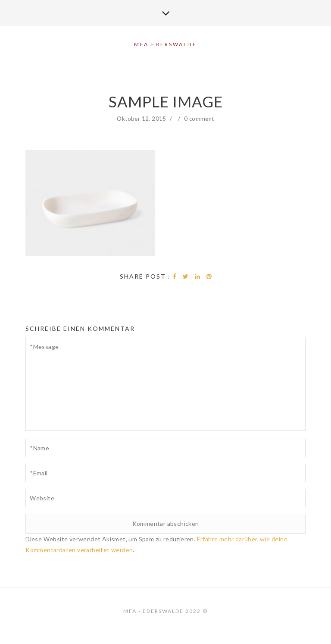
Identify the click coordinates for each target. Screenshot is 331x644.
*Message (165, 384)
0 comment (199, 119)
